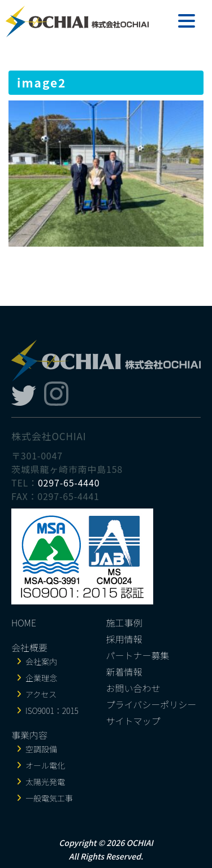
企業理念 (41, 678)
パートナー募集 (138, 655)
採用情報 (124, 639)
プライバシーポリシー (152, 704)
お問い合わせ (133, 688)
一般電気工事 (49, 798)
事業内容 (29, 735)
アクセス (41, 694)
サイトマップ (133, 721)
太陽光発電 (45, 782)
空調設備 (41, 749)
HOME (24, 622)
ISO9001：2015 (52, 711)
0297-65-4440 (69, 483)
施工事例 (124, 622)
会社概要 (29, 647)
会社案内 (41, 661)
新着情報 (124, 672)
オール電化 (45, 765)
